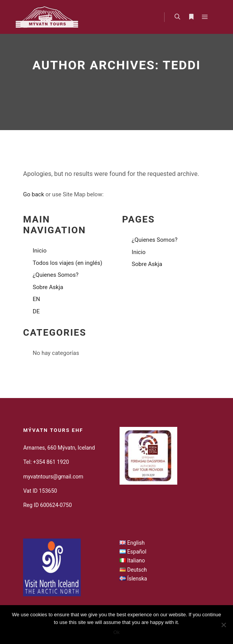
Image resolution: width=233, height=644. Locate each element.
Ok (117, 632)
